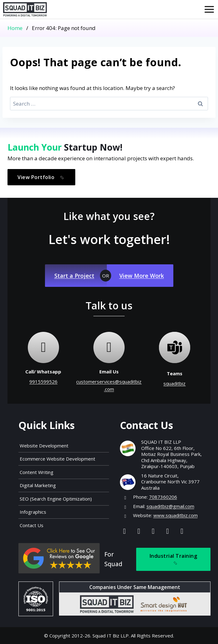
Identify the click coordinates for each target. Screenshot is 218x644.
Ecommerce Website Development (57, 459)
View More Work (142, 276)
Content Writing (37, 472)
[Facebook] (125, 531)
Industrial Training (173, 560)
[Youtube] (168, 531)
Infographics (33, 512)
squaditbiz (174, 383)
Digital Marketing (38, 485)
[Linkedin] (153, 531)
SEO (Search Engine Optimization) (56, 499)
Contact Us (32, 525)
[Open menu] (209, 9)
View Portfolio (42, 177)
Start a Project (74, 276)
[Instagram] (139, 531)
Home (15, 28)
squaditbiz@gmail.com (170, 506)
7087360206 (163, 497)
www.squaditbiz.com (176, 515)
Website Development (44, 446)
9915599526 (43, 382)
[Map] (182, 531)
